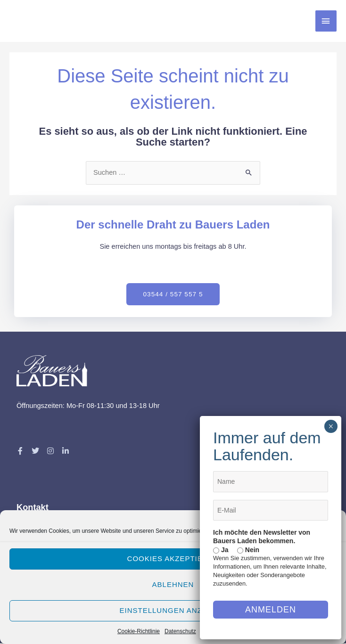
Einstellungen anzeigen (173, 610)
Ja (221, 550)
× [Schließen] (331, 426)
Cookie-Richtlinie (139, 631)
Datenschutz (180, 631)
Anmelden (271, 610)
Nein (248, 550)
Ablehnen (173, 584)
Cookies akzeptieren (173, 558)
